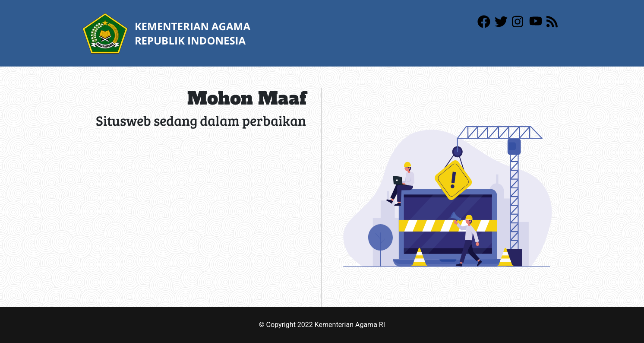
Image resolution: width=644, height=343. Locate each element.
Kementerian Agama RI (350, 325)
